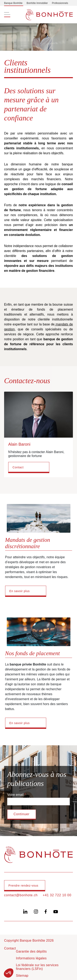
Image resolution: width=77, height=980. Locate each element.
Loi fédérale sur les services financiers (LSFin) (37, 967)
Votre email (15, 795)
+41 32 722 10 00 (57, 895)
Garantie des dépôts (31, 951)
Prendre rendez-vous (23, 886)
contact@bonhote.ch (21, 895)
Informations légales (31, 958)
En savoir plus (20, 591)
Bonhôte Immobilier (37, 3)
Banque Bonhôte (13, 3)
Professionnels (60, 3)
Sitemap (22, 976)
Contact (18, 467)
